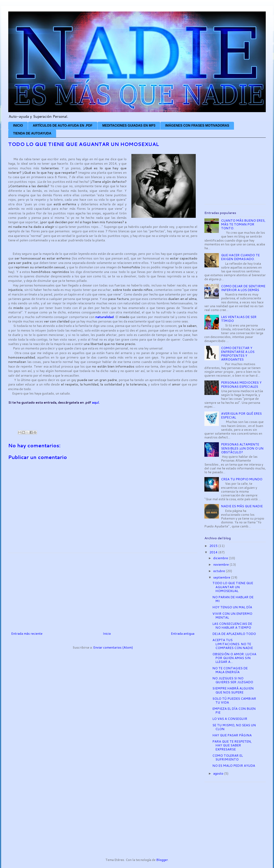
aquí (95, 402)
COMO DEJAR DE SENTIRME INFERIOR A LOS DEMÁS (243, 288)
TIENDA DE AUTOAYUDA (32, 133)
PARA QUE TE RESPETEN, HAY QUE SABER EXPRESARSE (232, 745)
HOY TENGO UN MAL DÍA (232, 607)
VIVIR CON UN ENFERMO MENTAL (232, 615)
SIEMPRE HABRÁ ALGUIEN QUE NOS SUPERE (233, 690)
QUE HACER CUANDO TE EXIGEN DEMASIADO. (240, 257)
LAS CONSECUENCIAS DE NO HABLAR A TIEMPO (232, 625)
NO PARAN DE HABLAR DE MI (233, 599)
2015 (214, 546)
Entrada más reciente (27, 633)
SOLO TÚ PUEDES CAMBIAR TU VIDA (234, 700)
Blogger (162, 860)
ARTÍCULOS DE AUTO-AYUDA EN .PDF (63, 126)
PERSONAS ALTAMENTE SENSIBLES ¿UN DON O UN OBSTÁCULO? (242, 448)
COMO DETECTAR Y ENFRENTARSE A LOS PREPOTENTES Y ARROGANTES (238, 354)
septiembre (222, 577)
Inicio (107, 633)
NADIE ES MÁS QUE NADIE (242, 506)
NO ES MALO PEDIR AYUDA (234, 765)
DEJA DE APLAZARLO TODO (234, 634)
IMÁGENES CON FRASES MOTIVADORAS (197, 126)
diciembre (221, 558)
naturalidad (105, 317)
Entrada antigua (183, 633)
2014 (214, 552)
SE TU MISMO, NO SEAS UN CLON (234, 727)
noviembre (221, 564)
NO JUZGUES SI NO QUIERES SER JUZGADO (233, 680)
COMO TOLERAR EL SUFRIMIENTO (228, 757)
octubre (219, 571)
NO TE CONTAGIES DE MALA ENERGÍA (230, 670)
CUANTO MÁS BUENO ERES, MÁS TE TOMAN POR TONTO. (243, 224)
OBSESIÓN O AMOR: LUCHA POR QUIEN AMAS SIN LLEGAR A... (234, 658)
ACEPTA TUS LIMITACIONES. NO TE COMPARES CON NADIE (233, 644)
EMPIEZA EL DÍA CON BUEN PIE (234, 710)
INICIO (18, 126)
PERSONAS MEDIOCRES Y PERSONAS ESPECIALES (241, 384)
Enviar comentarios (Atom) (113, 647)
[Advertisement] (81, 414)
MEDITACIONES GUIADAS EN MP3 (129, 126)
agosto (219, 773)
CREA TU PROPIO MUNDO (242, 479)
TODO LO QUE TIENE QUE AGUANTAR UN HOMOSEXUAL (233, 587)
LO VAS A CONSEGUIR (230, 719)
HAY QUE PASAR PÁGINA (232, 735)
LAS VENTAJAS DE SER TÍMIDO (239, 319)
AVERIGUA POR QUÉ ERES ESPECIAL (241, 415)
